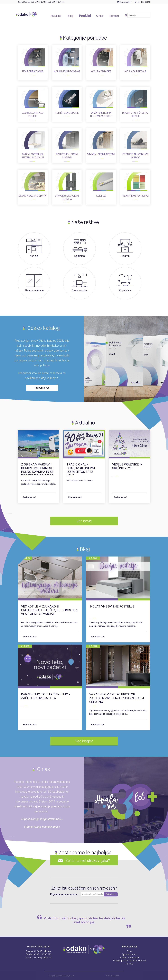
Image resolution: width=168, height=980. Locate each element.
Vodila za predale (135, 71)
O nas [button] (100, 16)
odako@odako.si (43, 958)
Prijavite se (111, 894)
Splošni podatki (129, 954)
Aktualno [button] (56, 16)
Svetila (101, 196)
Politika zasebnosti (129, 958)
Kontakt (130, 964)
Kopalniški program (67, 71)
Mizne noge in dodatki (33, 196)
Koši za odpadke (101, 71)
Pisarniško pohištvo (135, 196)
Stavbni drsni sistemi (101, 154)
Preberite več (29, 497)
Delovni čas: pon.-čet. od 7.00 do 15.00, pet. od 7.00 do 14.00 (41, 2)
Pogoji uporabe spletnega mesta (129, 961)
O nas (129, 951)
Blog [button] (70, 16)
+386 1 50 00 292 (43, 954)
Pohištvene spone (67, 113)
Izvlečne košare (33, 71)
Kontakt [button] (114, 16)
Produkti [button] (85, 16)
